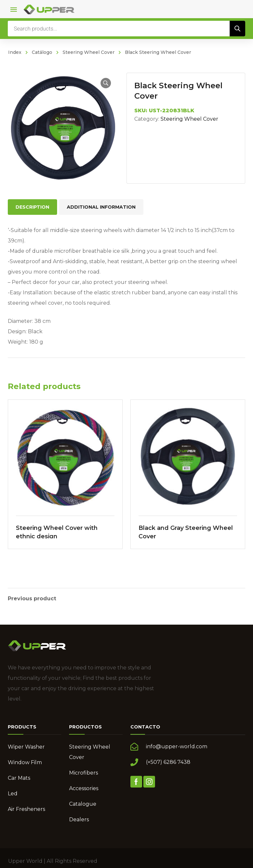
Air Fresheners (26, 808)
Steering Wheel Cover (89, 52)
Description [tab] (32, 207)
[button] (106, 83)
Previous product (32, 598)
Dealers (79, 819)
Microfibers (84, 772)
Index (15, 52)
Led (13, 793)
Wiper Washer (26, 746)
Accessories (84, 788)
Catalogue (83, 803)
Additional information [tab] (101, 207)
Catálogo (42, 52)
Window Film (25, 762)
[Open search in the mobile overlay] (126, 29)
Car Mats (19, 777)
